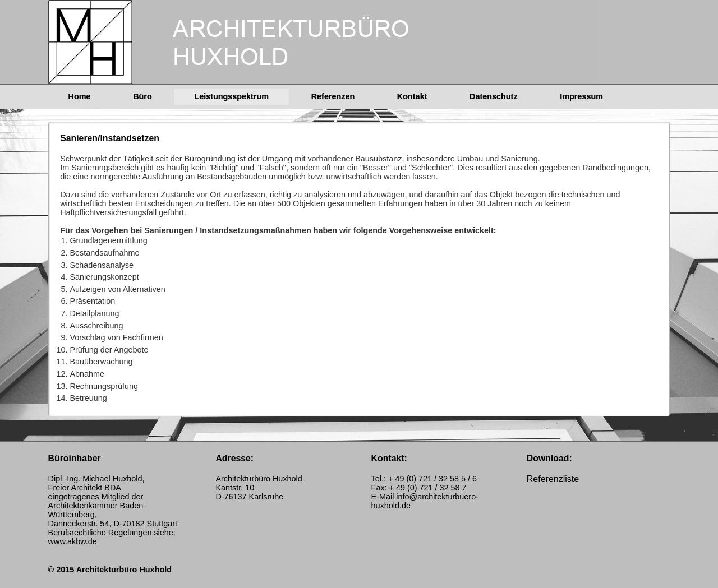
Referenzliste (553, 479)
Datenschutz (494, 96)
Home (80, 96)
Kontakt (412, 96)
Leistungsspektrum (231, 96)
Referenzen (333, 96)
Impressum (581, 96)
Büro (142, 96)
